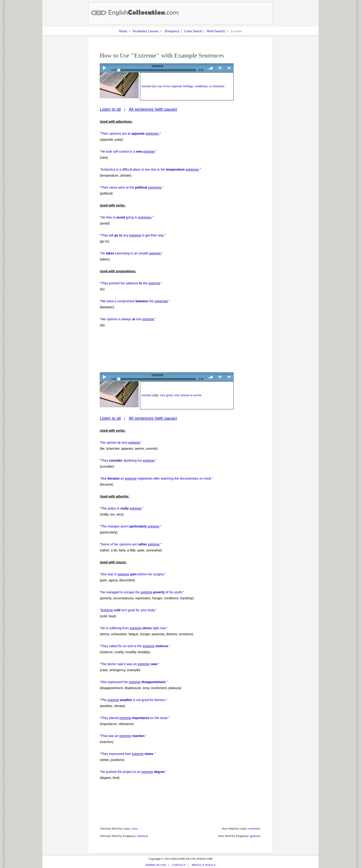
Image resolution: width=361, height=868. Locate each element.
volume (211, 68)
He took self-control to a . (128, 151)
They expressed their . (127, 754)
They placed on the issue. (135, 718)
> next (229, 68)
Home (123, 31)
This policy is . (121, 508)
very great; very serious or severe (181, 395)
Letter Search (193, 31)
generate (255, 836)
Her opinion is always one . (128, 319)
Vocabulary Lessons (145, 31)
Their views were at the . (131, 187)
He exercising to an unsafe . (131, 253)
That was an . (123, 736)
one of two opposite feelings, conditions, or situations (191, 86)
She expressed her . (134, 682)
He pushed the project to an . (133, 772)
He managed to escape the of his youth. (142, 592)
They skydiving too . (128, 460)
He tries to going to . (127, 217)
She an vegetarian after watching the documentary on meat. (156, 478)
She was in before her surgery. (133, 574)
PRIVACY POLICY (204, 865)
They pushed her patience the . (131, 283)
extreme (146, 86)
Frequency (173, 31)
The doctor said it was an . (130, 664)
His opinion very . (121, 443)
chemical (142, 836)
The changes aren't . (130, 526)
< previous (220, 68)
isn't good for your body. (128, 610)
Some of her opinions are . (131, 544)
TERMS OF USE (156, 865)
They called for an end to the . (135, 646)
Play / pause (104, 68)
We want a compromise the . (135, 301)
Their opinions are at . (130, 134)
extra (134, 829)
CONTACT (179, 865)
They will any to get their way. (132, 235)
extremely (254, 829)
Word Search (215, 31)
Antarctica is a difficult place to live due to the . (150, 169)
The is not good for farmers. (133, 700)
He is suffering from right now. (134, 628)
